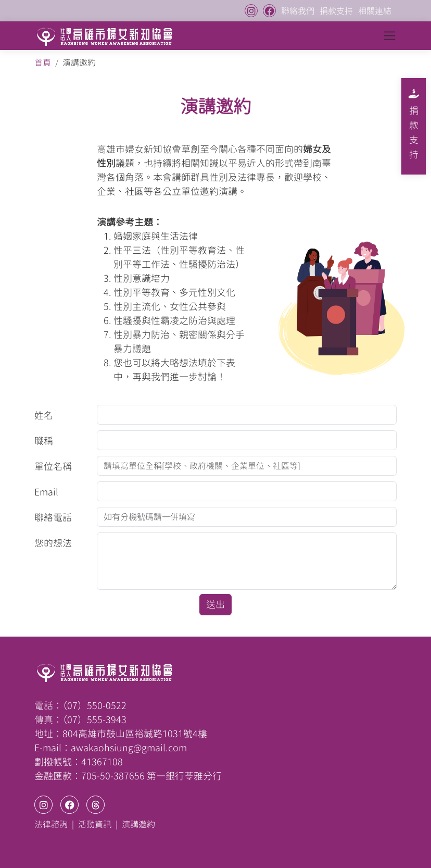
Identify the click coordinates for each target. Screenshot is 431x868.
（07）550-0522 (94, 705)
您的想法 (53, 543)
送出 (215, 604)
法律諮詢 (51, 824)
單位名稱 (53, 466)
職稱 (44, 441)
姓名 (44, 415)
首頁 (43, 63)
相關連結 (375, 11)
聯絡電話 (53, 517)
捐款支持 (336, 11)
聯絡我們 (298, 11)
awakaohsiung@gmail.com (129, 748)
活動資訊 (95, 824)
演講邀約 (138, 824)
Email (46, 492)
